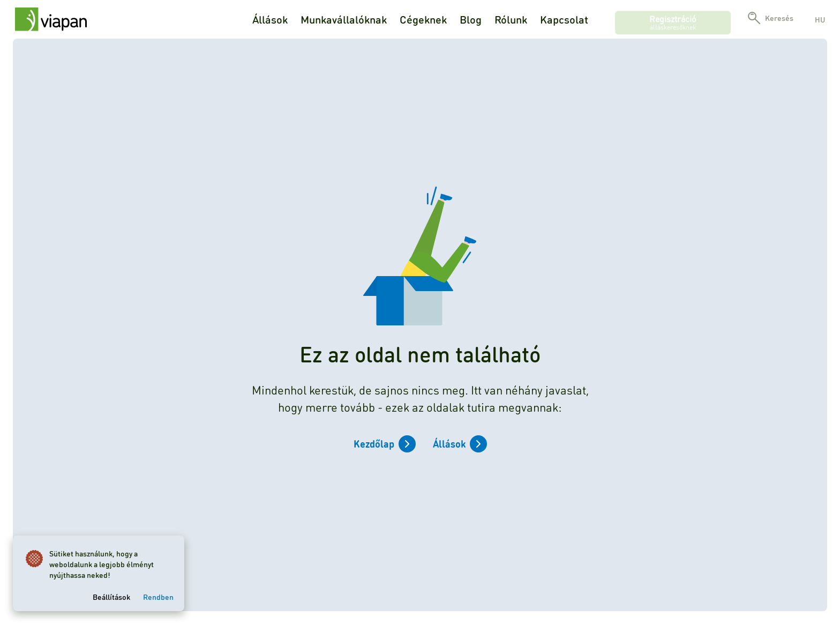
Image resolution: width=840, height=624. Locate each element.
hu (820, 19)
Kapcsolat (564, 19)
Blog (471, 19)
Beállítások (111, 597)
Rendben (158, 597)
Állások (270, 19)
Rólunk (511, 19)
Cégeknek (423, 19)
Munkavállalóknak (344, 19)
